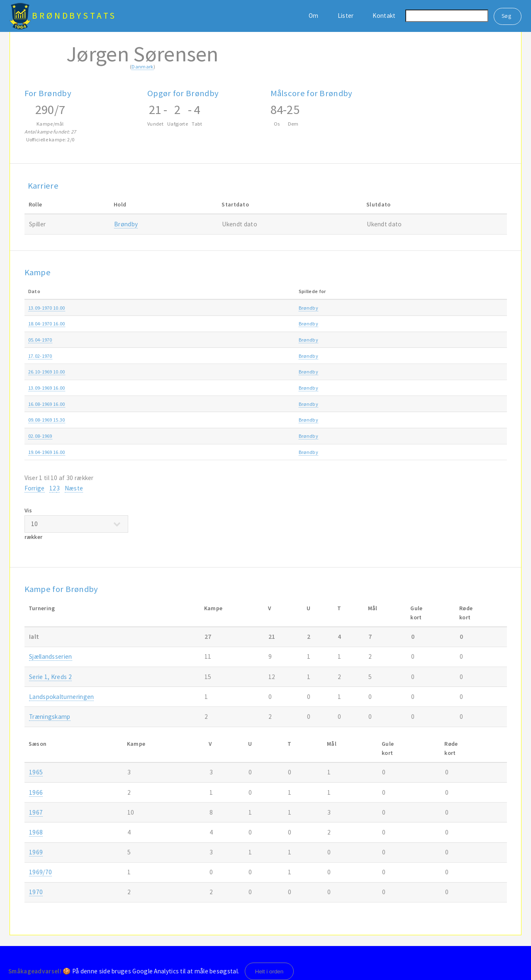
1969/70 (474, 420)
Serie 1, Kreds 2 (50, 677)
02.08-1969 (40, 436)
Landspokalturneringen (369, 420)
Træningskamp (360, 340)
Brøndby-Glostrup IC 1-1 (209, 404)
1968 (36, 832)
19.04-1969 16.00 (47, 452)
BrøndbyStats (74, 16)
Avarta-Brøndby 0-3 (204, 308)
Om (314, 16)
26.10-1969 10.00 (47, 372)
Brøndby (126, 224)
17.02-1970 (40, 356)
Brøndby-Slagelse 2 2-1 (207, 324)
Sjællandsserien (360, 308)
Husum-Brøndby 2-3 (205, 436)
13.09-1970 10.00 (47, 308)
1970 (470, 308)
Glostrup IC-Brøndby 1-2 (209, 340)
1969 (470, 372)
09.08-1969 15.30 (47, 420)
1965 (36, 772)
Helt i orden (269, 972)
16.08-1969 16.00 (47, 404)
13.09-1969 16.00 (47, 388)
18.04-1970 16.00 (47, 324)
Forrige (35, 488)
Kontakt (384, 16)
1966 (36, 792)
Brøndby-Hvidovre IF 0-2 (209, 356)
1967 (36, 812)
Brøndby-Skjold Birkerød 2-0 (213, 452)
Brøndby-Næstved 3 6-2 (208, 388)
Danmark (142, 67)
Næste (74, 488)
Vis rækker (76, 524)
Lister (346, 16)
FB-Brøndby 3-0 (199, 420)
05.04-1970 (40, 340)
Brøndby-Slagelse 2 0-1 (207, 372)
